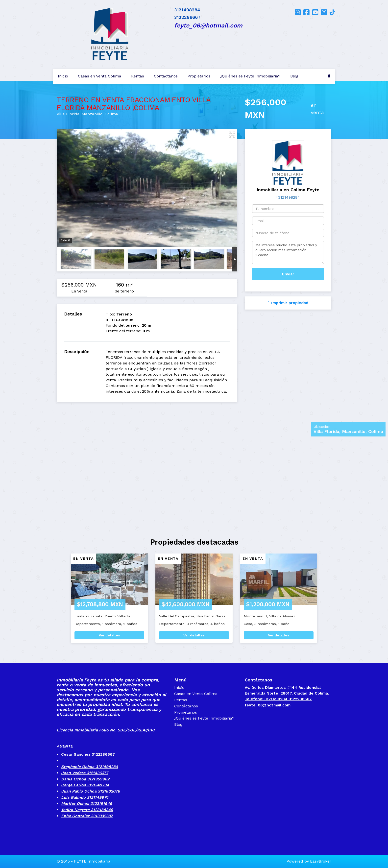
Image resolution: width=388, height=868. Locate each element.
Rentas (138, 76)
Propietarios (199, 76)
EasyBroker (321, 861)
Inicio (63, 76)
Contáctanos (166, 76)
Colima (111, 114)
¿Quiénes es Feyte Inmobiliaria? (250, 76)
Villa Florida (68, 114)
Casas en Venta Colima (100, 76)
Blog (294, 76)
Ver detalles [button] (109, 635)
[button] (57, 601)
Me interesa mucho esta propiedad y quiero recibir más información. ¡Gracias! (288, 252)
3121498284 (289, 197)
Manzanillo (92, 114)
